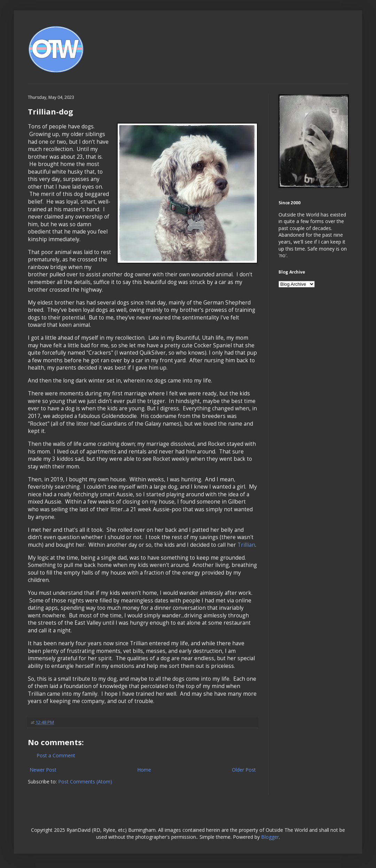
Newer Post (43, 770)
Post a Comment (56, 755)
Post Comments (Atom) (85, 782)
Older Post (244, 770)
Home (144, 770)
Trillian (246, 545)
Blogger (270, 837)
